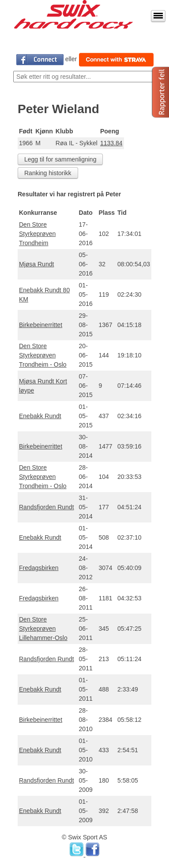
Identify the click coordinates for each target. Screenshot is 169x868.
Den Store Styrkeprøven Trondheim (37, 234)
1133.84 (111, 143)
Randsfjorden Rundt (47, 507)
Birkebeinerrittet (41, 325)
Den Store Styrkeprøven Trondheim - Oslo (43, 355)
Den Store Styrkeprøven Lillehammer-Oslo (43, 629)
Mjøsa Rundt (36, 264)
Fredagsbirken (39, 568)
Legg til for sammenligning (60, 159)
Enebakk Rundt (40, 416)
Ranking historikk (48, 173)
